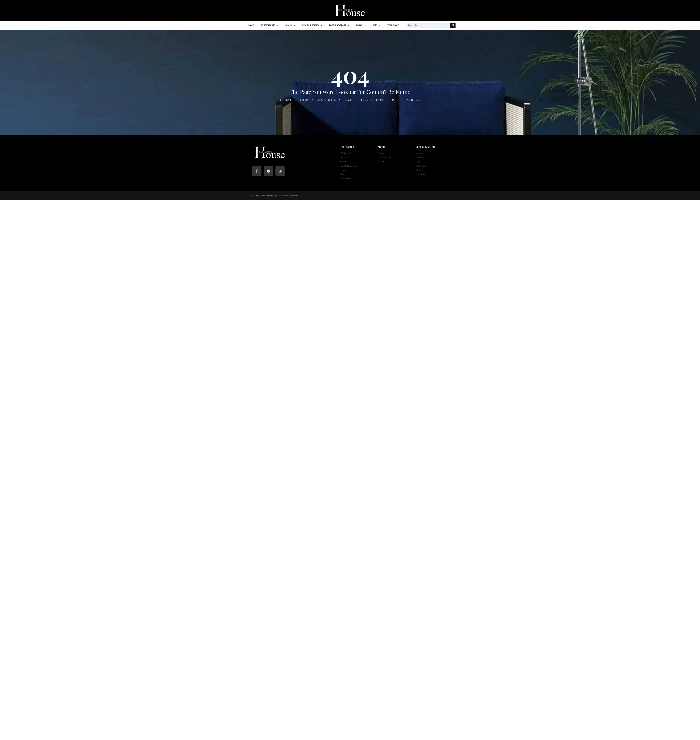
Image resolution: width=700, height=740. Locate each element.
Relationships (269, 25)
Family (290, 25)
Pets (377, 25)
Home (251, 25)
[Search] (453, 25)
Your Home (395, 25)
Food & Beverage (339, 25)
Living (361, 25)
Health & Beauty (312, 25)
